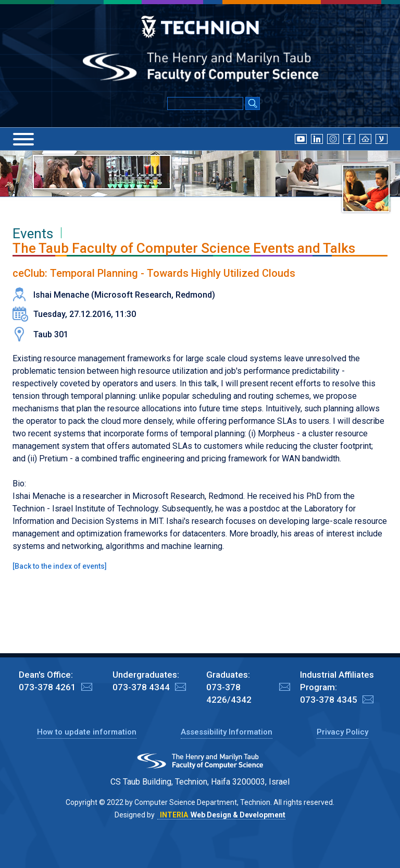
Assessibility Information (227, 732)
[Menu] (23, 139)
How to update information (87, 732)
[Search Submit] (253, 104)
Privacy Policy (342, 732)
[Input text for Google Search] (205, 103)
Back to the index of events (60, 566)
